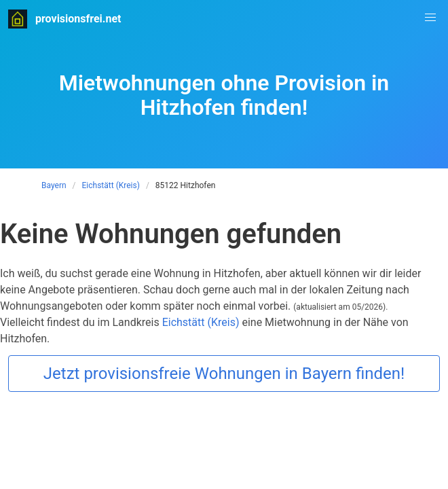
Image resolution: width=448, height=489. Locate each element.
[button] (430, 18)
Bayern (54, 185)
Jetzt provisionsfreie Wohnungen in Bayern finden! (224, 374)
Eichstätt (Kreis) (111, 185)
